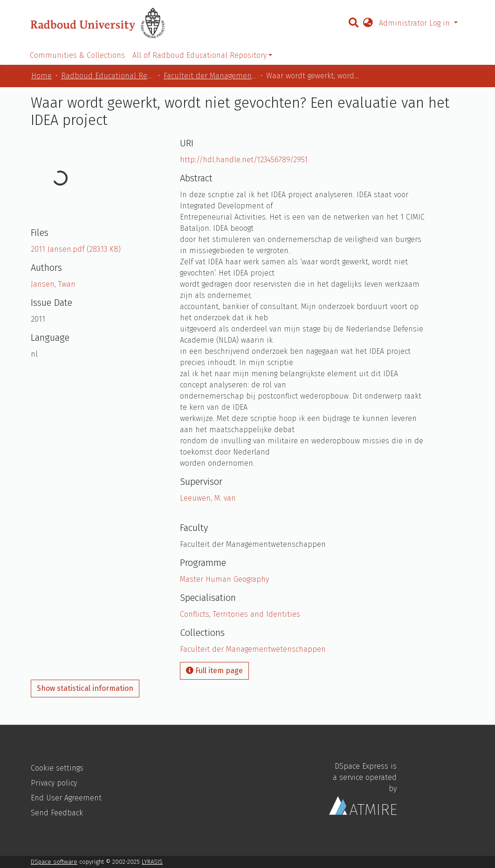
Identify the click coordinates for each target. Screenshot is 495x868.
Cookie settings (57, 768)
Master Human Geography (224, 579)
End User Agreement (66, 798)
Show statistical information (85, 688)
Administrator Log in (416, 23)
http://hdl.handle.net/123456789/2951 (244, 160)
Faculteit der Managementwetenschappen (210, 76)
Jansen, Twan (53, 284)
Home (41, 76)
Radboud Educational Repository (108, 76)
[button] (368, 23)
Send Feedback (57, 813)
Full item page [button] (214, 671)
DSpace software (54, 862)
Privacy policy (54, 783)
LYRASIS (152, 862)
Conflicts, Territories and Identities (240, 614)
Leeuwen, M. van (208, 498)
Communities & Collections (77, 55)
